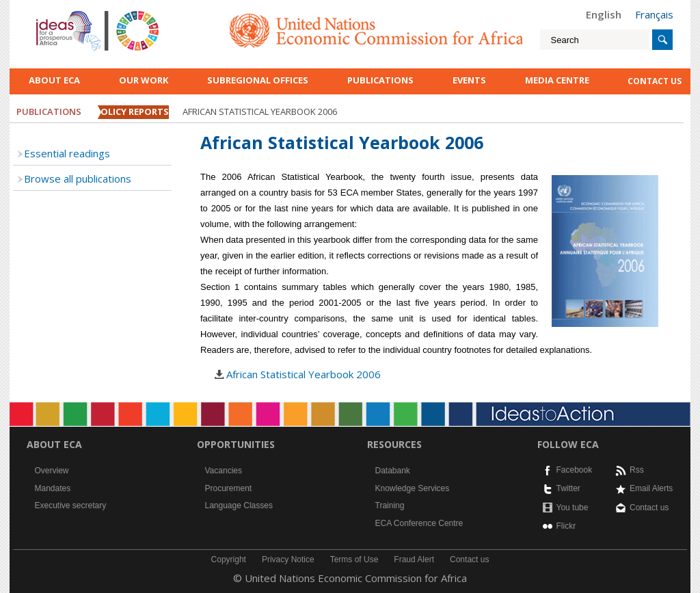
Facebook (575, 470)
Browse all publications (78, 179)
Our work (144, 80)
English (604, 14)
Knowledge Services (413, 488)
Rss (637, 470)
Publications (380, 80)
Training (390, 505)
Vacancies (224, 471)
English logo (55, 14)
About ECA (54, 80)
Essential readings (67, 153)
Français (654, 14)
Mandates (53, 488)
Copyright (229, 559)
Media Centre (557, 80)
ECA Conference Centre (419, 523)
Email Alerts (651, 488)
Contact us (649, 508)
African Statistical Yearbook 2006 (304, 374)
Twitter (568, 488)
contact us (655, 81)
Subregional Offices (258, 80)
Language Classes (239, 505)
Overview (52, 471)
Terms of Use (354, 559)
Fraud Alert (414, 559)
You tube (573, 508)
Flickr (566, 526)
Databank (393, 471)
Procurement (229, 488)
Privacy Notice (288, 559)
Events (469, 80)
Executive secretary (71, 505)
